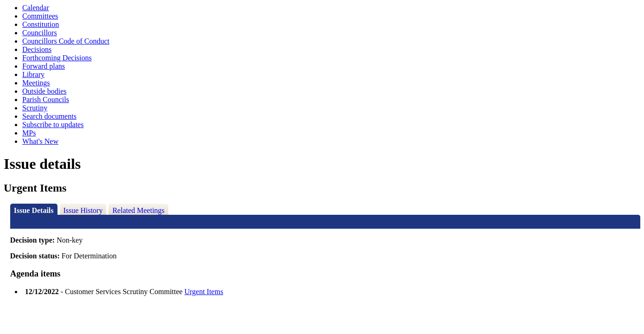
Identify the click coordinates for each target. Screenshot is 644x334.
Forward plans (44, 66)
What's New (40, 141)
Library (33, 74)
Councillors (40, 33)
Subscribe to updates (53, 125)
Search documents (49, 116)
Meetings (36, 83)
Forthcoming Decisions (57, 58)
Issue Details (34, 210)
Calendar (36, 8)
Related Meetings (138, 210)
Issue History (83, 210)
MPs (29, 133)
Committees (40, 16)
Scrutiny (35, 108)
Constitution (41, 24)
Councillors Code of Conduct (66, 41)
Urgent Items (204, 292)
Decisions (37, 49)
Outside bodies (45, 91)
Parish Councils (46, 100)
